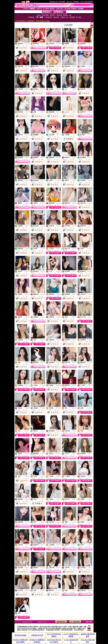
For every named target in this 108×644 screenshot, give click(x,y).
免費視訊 (27, 44)
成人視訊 (35, 622)
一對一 (75, 135)
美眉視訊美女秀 (37, 635)
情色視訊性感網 (20, 635)
